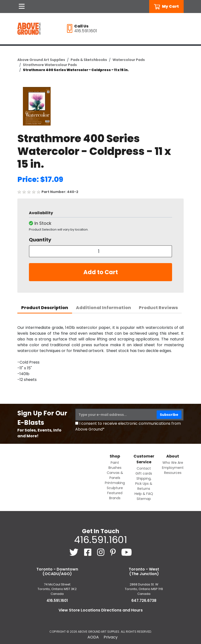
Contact (144, 468)
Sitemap (144, 499)
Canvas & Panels (115, 475)
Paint (115, 463)
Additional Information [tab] (104, 308)
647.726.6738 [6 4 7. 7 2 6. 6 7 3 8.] (144, 601)
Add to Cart (101, 272)
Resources (173, 473)
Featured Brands (115, 495)
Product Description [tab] (45, 308)
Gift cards (144, 473)
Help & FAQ (144, 494)
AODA (93, 637)
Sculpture (115, 488)
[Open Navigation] (22, 7)
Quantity (40, 240)
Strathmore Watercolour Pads (50, 65)
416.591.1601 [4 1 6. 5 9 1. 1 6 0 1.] (100, 540)
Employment (173, 468)
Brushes (115, 468)
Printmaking (115, 483)
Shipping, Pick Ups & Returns (144, 484)
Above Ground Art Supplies (41, 60)
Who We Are (173, 463)
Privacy (111, 637)
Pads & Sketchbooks (89, 60)
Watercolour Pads (129, 60)
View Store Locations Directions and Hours (101, 610)
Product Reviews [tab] (158, 308)
